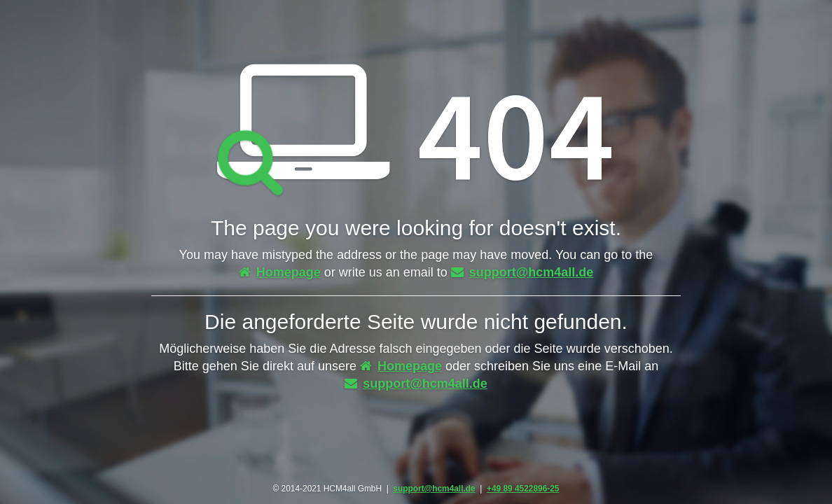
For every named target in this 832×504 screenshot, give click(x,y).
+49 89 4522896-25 (523, 489)
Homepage (280, 272)
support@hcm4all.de (522, 272)
